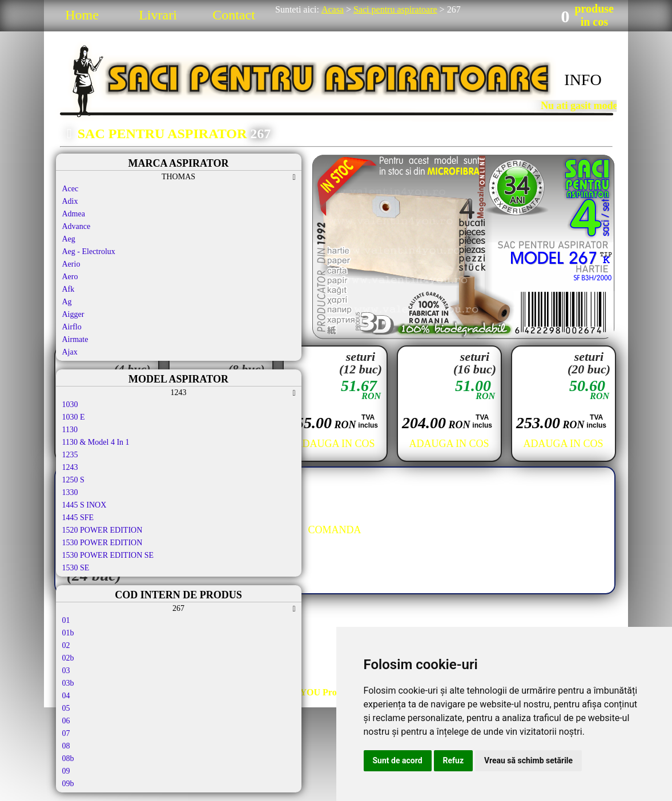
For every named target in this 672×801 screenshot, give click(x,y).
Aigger (73, 314)
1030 (70, 404)
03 (66, 671)
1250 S (73, 480)
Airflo (72, 327)
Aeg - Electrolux (89, 251)
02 (66, 645)
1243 (70, 467)
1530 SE (76, 568)
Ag (67, 302)
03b (68, 683)
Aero (70, 277)
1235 (70, 455)
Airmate (75, 339)
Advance (77, 226)
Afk (69, 289)
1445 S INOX (84, 505)
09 (66, 771)
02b (68, 658)
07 (66, 733)
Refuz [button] (454, 760)
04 (66, 696)
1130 (70, 430)
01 (66, 620)
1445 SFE (78, 518)
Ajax (70, 352)
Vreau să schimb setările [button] (528, 760)
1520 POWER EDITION (102, 530)
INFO (583, 80)
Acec (71, 189)
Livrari (158, 15)
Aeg (69, 239)
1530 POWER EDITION (102, 543)
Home (82, 15)
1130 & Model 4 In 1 (96, 442)
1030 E (74, 417)
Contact (234, 15)
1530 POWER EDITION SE (108, 555)
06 (66, 721)
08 (66, 746)
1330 (70, 492)
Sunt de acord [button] (398, 760)
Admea (74, 214)
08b (68, 758)
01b (68, 633)
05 (66, 708)
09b (68, 784)
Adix (70, 201)
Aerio (71, 264)
